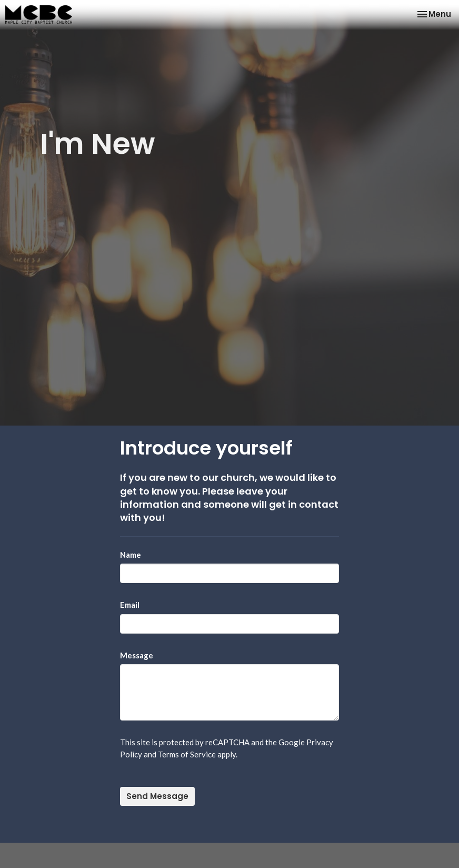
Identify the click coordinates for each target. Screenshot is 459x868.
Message (137, 655)
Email (130, 605)
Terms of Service (187, 754)
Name (131, 555)
